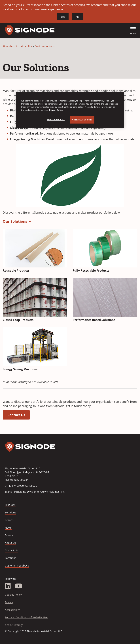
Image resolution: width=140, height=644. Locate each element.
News (8, 528)
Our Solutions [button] (15, 221)
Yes (63, 17)
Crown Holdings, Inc (52, 492)
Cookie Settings (14, 625)
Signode (8, 46)
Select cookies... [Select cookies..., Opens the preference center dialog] (56, 119)
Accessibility (12, 610)
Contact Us (16, 415)
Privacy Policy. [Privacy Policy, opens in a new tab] (56, 110)
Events (9, 535)
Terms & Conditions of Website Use (26, 617)
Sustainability (24, 46)
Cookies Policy (13, 595)
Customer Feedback (17, 566)
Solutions (10, 512)
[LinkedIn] (8, 586)
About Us (10, 543)
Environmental (44, 46)
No (78, 17)
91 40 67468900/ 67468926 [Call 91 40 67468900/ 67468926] (21, 486)
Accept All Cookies (82, 120)
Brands (9, 520)
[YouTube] (19, 586)
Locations (11, 558)
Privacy (9, 602)
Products (10, 505)
